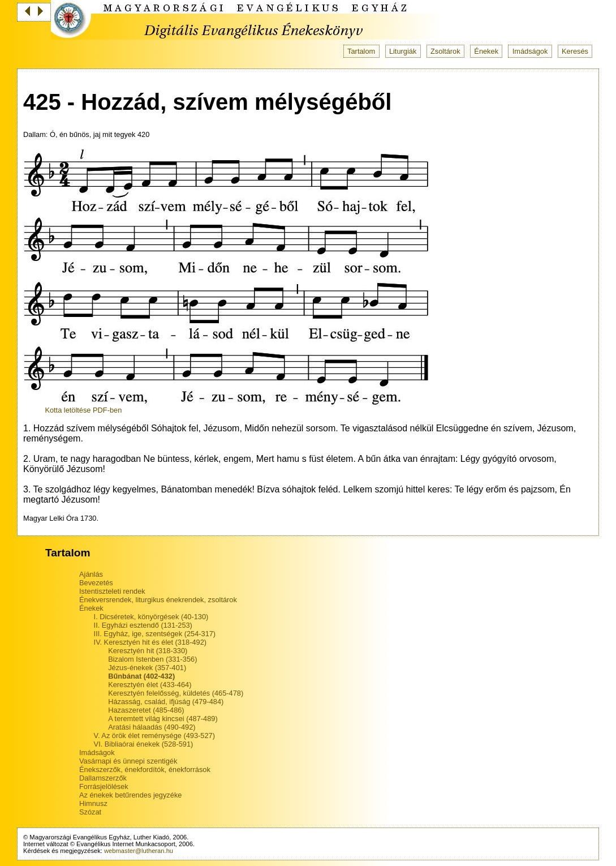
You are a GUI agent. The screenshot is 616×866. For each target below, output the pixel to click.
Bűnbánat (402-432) (141, 676)
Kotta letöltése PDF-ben (83, 410)
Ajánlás (91, 574)
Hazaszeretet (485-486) (146, 710)
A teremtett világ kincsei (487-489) (163, 719)
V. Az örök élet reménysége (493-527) (154, 736)
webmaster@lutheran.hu (139, 851)
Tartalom (361, 51)
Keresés (575, 51)
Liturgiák (403, 51)
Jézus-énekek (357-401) (147, 668)
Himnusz (93, 803)
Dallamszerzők (103, 778)
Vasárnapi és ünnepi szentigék (128, 761)
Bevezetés (96, 583)
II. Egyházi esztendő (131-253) (143, 625)
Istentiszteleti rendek (112, 591)
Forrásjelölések (104, 786)
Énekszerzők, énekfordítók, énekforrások (145, 769)
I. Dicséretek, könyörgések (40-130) (151, 617)
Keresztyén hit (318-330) (148, 651)
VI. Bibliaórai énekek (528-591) (144, 744)
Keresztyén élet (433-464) (150, 685)
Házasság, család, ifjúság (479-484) (166, 702)
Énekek (486, 51)
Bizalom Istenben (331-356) (152, 659)
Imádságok (530, 51)
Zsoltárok (445, 51)
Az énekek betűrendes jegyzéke (130, 795)
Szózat (90, 812)
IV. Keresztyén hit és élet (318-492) (150, 642)
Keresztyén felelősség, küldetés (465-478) (176, 693)
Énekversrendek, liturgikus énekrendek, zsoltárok (158, 600)
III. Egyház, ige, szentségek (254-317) (155, 634)
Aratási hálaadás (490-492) (152, 727)
